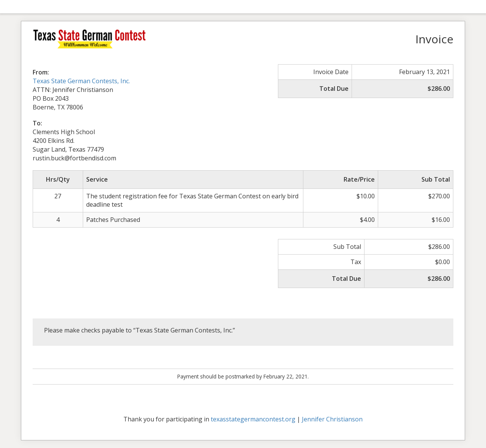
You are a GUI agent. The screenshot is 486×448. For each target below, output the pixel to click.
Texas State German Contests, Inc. (81, 81)
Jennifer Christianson (332, 419)
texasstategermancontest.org (253, 419)
